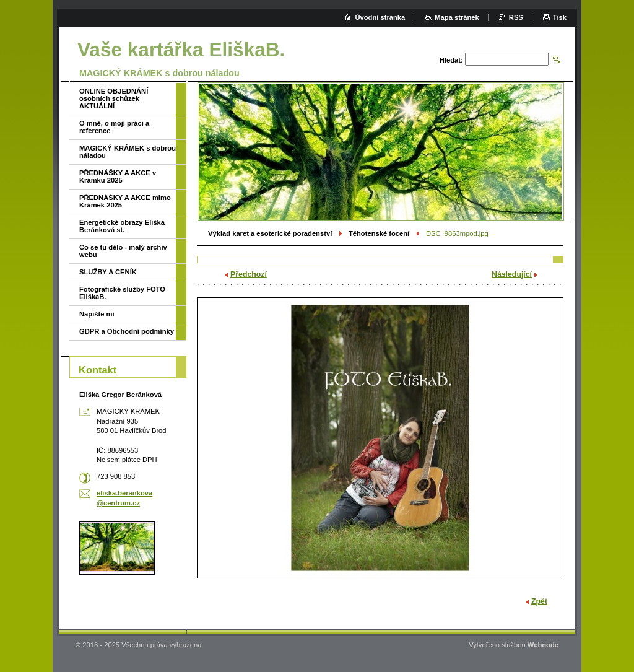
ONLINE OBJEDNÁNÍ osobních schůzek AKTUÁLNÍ (114, 98)
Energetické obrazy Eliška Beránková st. (122, 226)
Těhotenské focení (379, 233)
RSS (516, 17)
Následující (512, 274)
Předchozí (249, 274)
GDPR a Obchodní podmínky (127, 331)
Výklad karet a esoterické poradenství (270, 233)
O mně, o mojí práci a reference (114, 127)
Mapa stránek (457, 17)
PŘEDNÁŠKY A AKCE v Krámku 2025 (118, 177)
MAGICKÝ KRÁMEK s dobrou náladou (128, 152)
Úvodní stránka (380, 17)
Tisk (560, 17)
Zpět (539, 601)
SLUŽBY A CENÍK (108, 272)
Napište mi (97, 314)
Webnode (543, 645)
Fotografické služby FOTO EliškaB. (122, 293)
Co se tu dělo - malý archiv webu (123, 251)
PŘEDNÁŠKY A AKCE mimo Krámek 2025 (125, 201)
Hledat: (451, 60)
